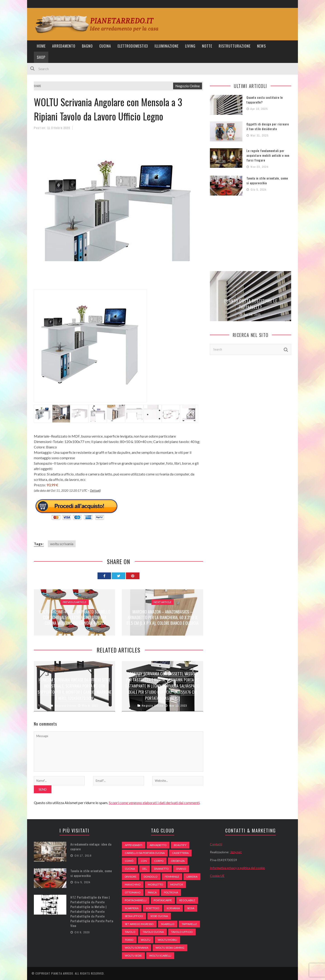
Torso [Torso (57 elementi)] (129, 940)
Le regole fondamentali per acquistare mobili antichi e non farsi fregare (268, 155)
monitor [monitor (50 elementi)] (177, 884)
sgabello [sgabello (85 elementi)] (168, 924)
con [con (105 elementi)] (144, 861)
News (261, 46)
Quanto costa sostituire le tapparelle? (251, 304)
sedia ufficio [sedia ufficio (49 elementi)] (134, 916)
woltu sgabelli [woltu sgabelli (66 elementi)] (160, 956)
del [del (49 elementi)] (145, 869)
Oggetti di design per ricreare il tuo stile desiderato (268, 126)
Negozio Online (188, 86)
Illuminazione (167, 46)
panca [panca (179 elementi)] (152, 892)
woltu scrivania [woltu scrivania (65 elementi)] (137, 948)
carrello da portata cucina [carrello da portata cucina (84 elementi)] (145, 853)
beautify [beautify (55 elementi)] (180, 845)
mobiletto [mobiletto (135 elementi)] (156, 884)
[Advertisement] (116, 278)
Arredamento (64, 46)
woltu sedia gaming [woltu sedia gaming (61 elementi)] (170, 948)
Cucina (105, 46)
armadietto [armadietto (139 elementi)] (158, 845)
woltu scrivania (62, 544)
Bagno (87, 46)
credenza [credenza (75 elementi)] (178, 861)
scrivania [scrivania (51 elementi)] (173, 908)
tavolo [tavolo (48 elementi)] (130, 932)
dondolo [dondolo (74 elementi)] (151, 877)
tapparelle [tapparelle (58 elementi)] (189, 924)
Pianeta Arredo (62, 973)
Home (41, 46)
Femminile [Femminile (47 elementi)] (172, 877)
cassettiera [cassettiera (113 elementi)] (180, 853)
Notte (207, 46)
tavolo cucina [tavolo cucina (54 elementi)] (153, 932)
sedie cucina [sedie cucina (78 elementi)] (159, 916)
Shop (41, 57)
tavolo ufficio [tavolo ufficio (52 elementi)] (182, 932)
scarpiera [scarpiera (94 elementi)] (132, 908)
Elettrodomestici (133, 46)
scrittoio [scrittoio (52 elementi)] (153, 908)
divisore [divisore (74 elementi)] (131, 877)
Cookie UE (217, 876)
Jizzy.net (236, 852)
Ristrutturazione (235, 46)
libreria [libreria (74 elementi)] (192, 877)
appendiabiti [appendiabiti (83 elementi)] (134, 845)
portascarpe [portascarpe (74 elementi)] (163, 900)
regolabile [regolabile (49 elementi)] (187, 900)
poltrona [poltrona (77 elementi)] (171, 892)
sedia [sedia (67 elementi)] (191, 908)
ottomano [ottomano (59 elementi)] (133, 892)
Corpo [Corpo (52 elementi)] (159, 861)
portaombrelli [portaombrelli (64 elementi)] (136, 900)
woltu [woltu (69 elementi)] (146, 940)
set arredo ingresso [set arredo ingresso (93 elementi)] (139, 924)
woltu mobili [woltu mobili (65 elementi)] (167, 940)
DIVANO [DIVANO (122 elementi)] (181, 869)
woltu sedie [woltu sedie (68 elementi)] (133, 956)
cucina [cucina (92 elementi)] (130, 869)
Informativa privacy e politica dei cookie (237, 868)
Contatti (216, 844)
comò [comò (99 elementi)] (129, 861)
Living (190, 46)
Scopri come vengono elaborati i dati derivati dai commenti (154, 803)
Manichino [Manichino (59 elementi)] (133, 884)
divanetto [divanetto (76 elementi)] (161, 869)
